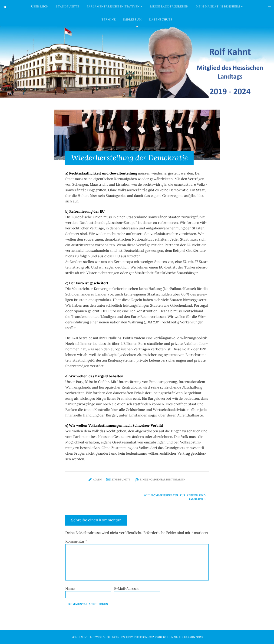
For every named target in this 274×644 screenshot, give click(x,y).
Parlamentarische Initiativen (113, 6)
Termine (109, 19)
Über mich (40, 6)
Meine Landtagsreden (169, 6)
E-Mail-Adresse (127, 589)
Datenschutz (161, 19)
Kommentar (76, 541)
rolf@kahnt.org (191, 637)
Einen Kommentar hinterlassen (163, 480)
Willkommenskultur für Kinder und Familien (175, 497)
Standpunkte (68, 6)
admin (97, 480)
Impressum (132, 19)
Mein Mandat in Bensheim (218, 6)
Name (70, 589)
